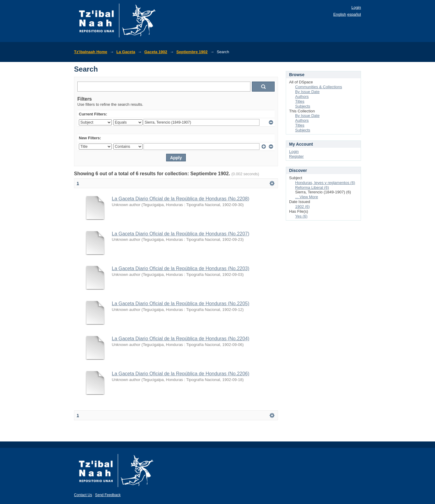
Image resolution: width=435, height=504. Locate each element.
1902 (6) (302, 207)
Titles (300, 101)
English (340, 14)
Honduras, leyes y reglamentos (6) (325, 183)
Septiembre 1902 (192, 52)
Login (356, 7)
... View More (307, 197)
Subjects (303, 106)
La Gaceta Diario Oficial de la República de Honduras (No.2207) (180, 234)
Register (296, 156)
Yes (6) (301, 216)
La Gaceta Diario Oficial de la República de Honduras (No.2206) (180, 374)
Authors (302, 97)
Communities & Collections (319, 87)
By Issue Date (307, 92)
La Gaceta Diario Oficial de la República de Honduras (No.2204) (180, 339)
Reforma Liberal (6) (312, 187)
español (354, 14)
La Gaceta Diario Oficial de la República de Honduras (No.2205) (180, 304)
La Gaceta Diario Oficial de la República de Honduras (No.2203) (180, 268)
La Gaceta (126, 52)
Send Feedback (108, 495)
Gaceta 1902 (156, 52)
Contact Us (83, 495)
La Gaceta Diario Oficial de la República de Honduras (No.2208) (180, 199)
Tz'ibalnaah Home (91, 52)
